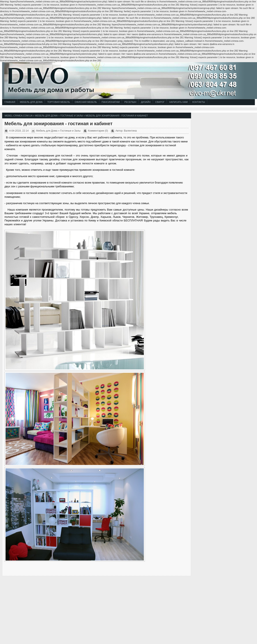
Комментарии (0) (98, 131)
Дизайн (146, 102)
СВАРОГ (160, 102)
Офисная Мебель (86, 102)
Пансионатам (111, 102)
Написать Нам (178, 102)
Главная (10, 102)
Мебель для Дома (31, 102)
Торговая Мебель (59, 102)
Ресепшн (130, 102)
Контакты (199, 102)
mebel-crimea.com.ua (19, 116)
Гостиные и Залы (71, 116)
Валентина (130, 131)
